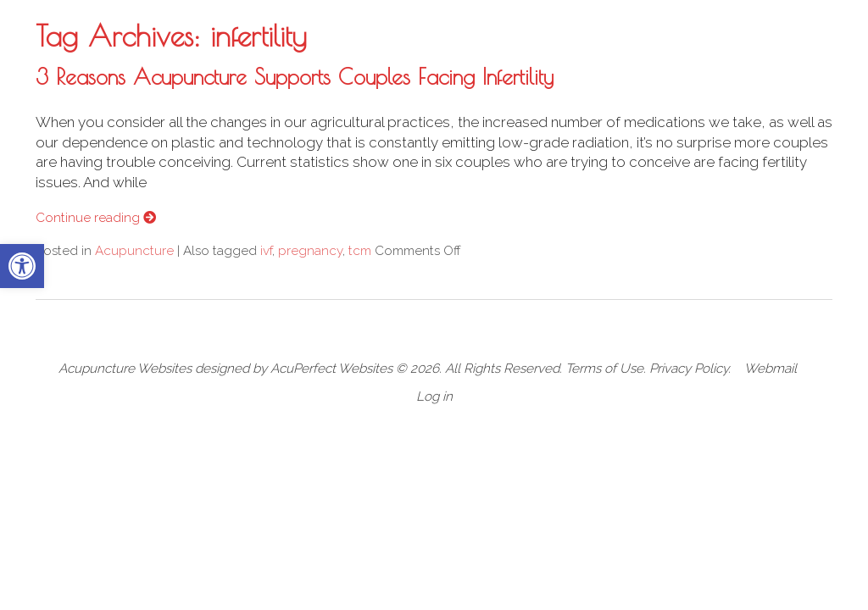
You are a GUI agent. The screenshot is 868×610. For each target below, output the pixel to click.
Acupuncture (134, 251)
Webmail (771, 369)
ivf (266, 251)
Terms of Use (604, 369)
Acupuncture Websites (125, 369)
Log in (434, 396)
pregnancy (310, 251)
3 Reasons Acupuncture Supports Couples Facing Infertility (295, 76)
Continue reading (96, 218)
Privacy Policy (689, 369)
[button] (22, 266)
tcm (360, 251)
